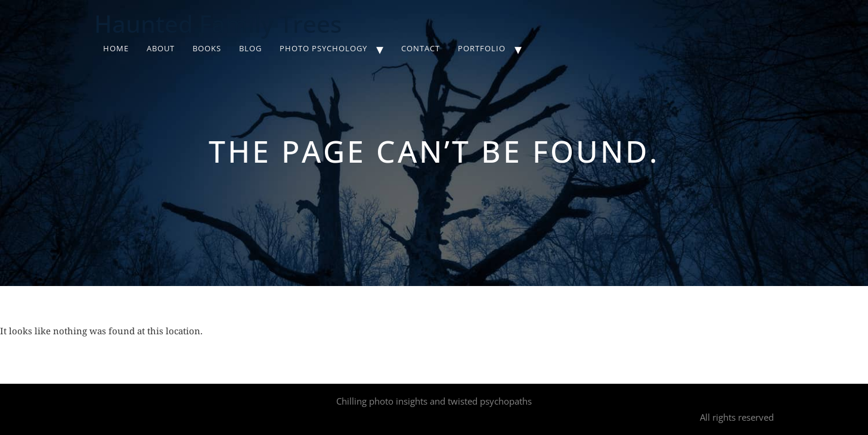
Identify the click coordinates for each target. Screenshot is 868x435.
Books (207, 48)
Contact (421, 48)
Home (116, 48)
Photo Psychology (323, 48)
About (161, 48)
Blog (250, 48)
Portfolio (482, 48)
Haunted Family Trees (218, 24)
